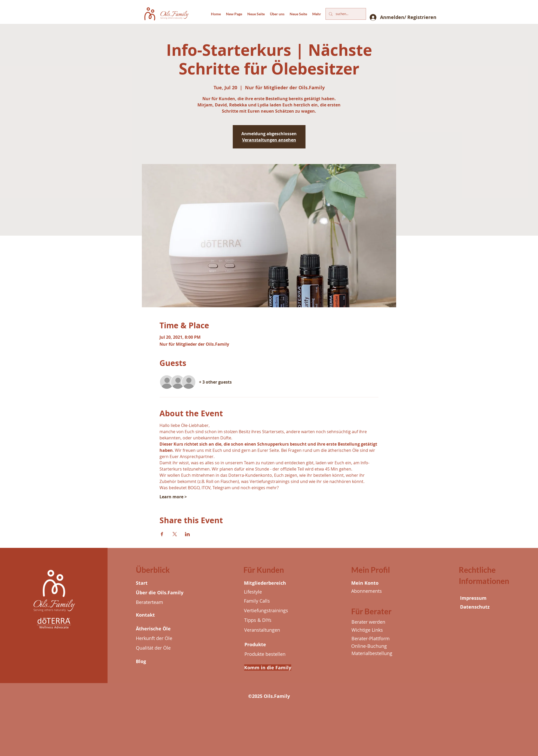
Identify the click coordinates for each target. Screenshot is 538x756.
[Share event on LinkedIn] (187, 534)
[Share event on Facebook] (162, 534)
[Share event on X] (175, 534)
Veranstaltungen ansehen (269, 140)
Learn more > (173, 497)
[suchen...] (345, 14)
